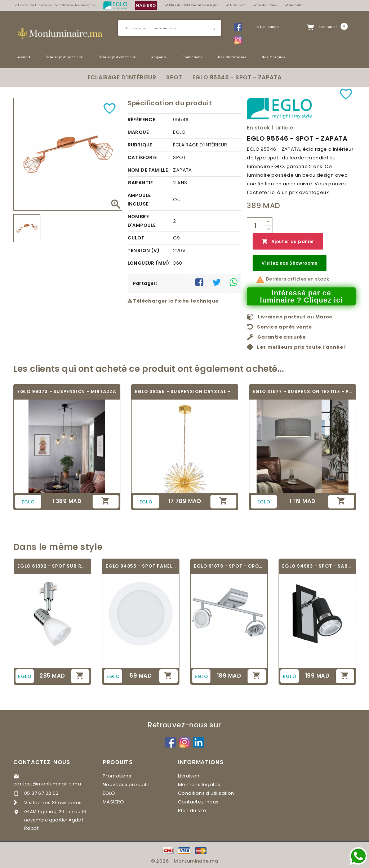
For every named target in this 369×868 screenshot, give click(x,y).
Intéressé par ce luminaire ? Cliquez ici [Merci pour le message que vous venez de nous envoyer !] (301, 296)
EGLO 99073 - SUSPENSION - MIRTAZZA (67, 391)
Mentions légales (199, 785)
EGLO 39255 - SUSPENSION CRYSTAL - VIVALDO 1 (185, 391)
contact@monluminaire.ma (47, 784)
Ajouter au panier (288, 242)
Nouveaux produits (126, 785)
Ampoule (159, 57)
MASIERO (114, 802)
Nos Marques (274, 57)
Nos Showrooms (232, 57)
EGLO (109, 793)
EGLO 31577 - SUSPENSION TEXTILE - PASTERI (303, 391)
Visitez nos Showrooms (289, 263)
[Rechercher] (170, 28)
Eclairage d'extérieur (117, 57)
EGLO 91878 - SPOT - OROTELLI (229, 566)
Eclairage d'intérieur (64, 57)
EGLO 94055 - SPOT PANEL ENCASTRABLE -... (141, 566)
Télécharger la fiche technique (173, 301)
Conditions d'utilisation (206, 793)
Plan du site (192, 810)
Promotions (193, 57)
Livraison (189, 776)
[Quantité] (255, 225)
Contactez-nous (42, 762)
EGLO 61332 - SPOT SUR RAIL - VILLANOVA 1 (52, 566)
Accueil (24, 57)
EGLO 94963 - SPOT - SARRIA (317, 566)
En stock (258, 128)
